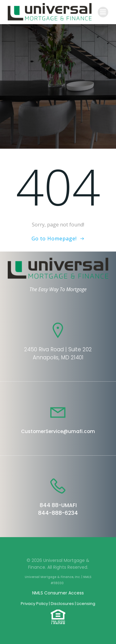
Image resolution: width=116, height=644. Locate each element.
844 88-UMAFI (58, 505)
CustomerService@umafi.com (58, 431)
